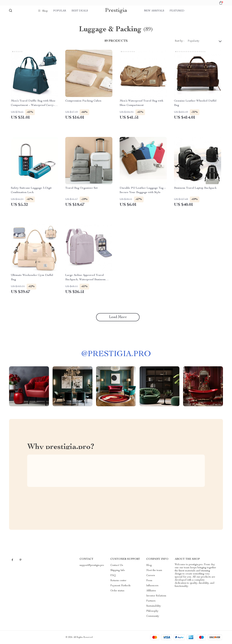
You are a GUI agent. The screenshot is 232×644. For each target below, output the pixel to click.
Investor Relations (156, 596)
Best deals (80, 11)
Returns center (118, 581)
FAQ (113, 576)
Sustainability (154, 606)
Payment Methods (120, 586)
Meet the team (154, 570)
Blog (149, 565)
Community (153, 616)
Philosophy (152, 611)
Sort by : (180, 41)
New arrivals (154, 11)
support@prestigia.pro (92, 565)
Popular (60, 11)
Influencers (152, 586)
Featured (177, 11)
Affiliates (151, 591)
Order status (117, 591)
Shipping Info (118, 570)
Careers (151, 576)
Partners (151, 601)
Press (149, 581)
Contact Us (117, 565)
